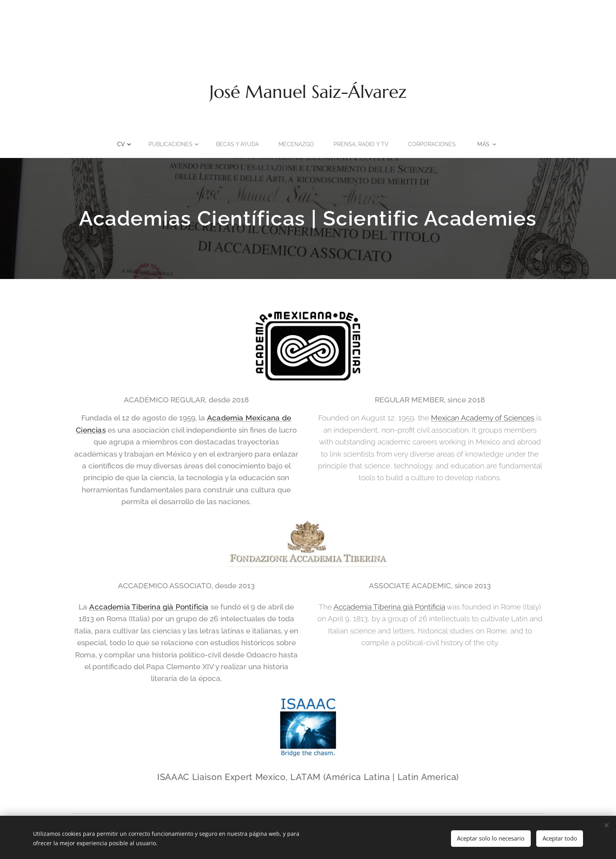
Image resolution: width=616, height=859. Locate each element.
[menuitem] (119, 144)
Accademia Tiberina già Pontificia (149, 607)
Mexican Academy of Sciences (483, 418)
